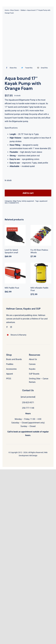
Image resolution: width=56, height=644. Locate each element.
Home (7, 10)
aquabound (43, 201)
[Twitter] (26, 68)
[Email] (42, 68)
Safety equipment (28, 201)
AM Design (33, 456)
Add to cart (28, 193)
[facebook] (7, 327)
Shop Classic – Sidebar (18, 10)
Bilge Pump (17, 201)
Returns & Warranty (18, 335)
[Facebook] (11, 68)
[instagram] (11, 327)
